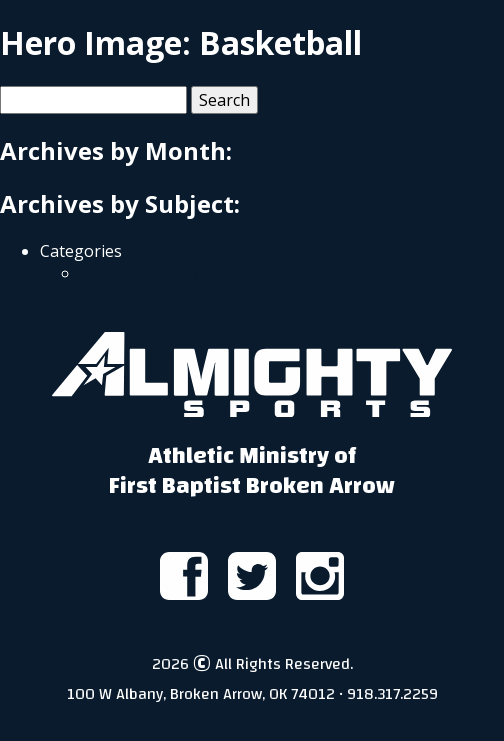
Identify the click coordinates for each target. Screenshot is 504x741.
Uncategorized (140, 273)
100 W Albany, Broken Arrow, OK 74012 (201, 694)
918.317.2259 (392, 694)
